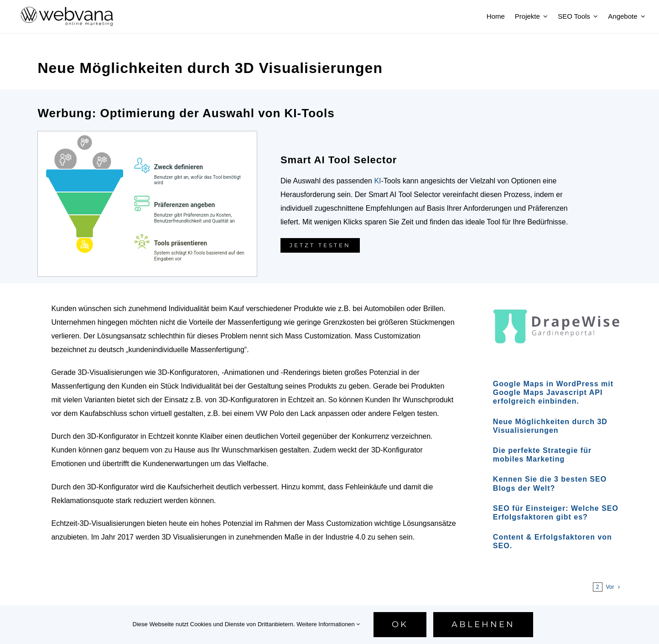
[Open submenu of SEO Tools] (594, 16)
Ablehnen (483, 624)
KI (377, 181)
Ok (400, 624)
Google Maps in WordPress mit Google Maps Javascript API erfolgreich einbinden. (553, 392)
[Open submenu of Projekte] (544, 16)
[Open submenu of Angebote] (642, 16)
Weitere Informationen (328, 624)
